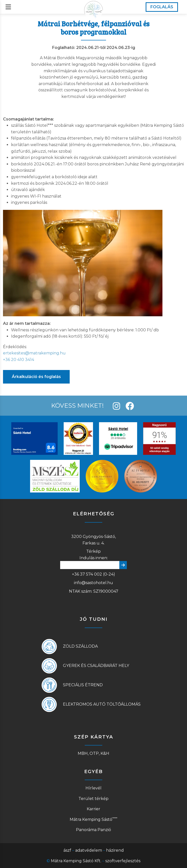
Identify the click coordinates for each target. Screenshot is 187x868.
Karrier (93, 809)
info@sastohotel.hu (93, 583)
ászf (67, 850)
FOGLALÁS (162, 7)
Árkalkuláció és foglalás (36, 377)
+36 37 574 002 (87, 574)
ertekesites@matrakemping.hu (34, 353)
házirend (115, 850)
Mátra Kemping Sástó (93, 819)
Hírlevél (93, 788)
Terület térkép (93, 799)
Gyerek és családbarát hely (96, 666)
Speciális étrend (83, 685)
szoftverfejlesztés (123, 861)
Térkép (93, 551)
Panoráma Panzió (93, 830)
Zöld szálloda (80, 646)
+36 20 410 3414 (19, 360)
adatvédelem (89, 850)
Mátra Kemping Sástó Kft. (76, 861)
